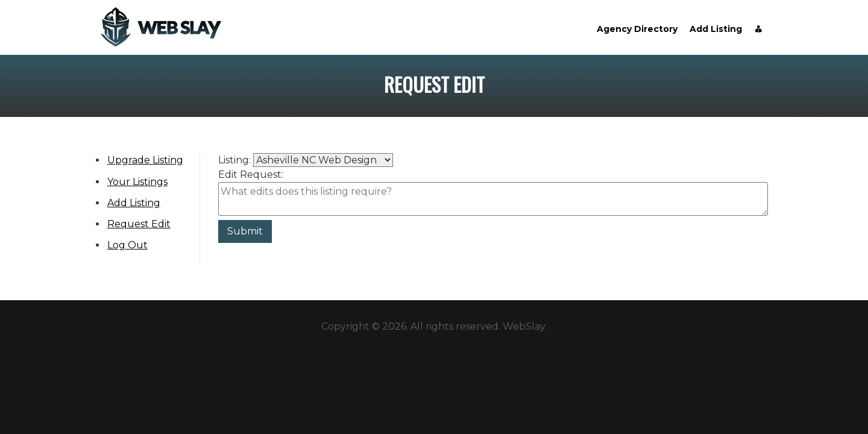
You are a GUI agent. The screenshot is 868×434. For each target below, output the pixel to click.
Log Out (127, 245)
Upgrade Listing (145, 160)
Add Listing (716, 29)
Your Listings (137, 182)
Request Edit (139, 224)
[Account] (758, 29)
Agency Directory (637, 29)
